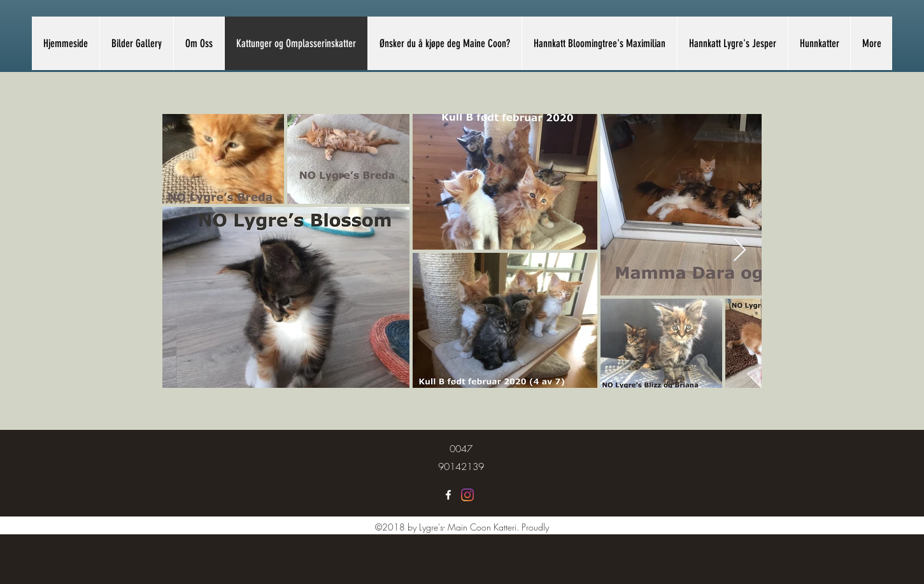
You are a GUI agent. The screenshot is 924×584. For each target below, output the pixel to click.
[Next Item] (740, 251)
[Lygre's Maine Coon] (448, 495)
